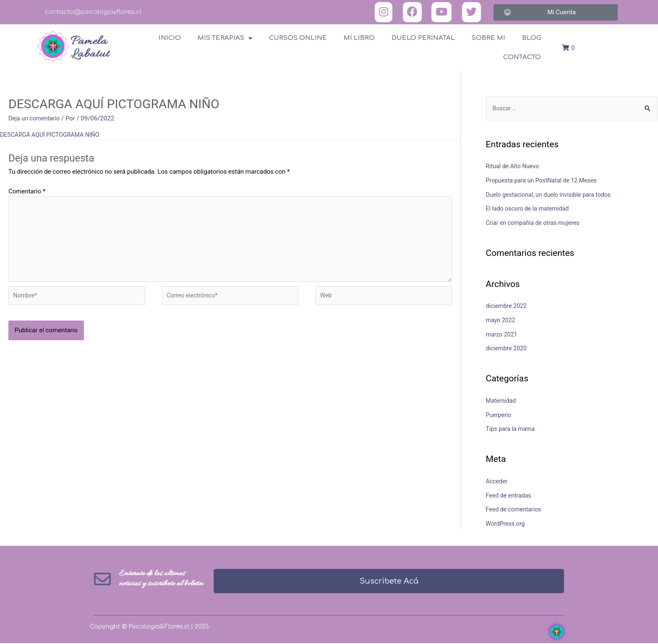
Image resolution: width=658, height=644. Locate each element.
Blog (531, 38)
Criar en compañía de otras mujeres (536, 224)
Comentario (27, 191)
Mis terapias (225, 38)
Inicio (170, 38)
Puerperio (499, 415)
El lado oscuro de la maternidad (530, 209)
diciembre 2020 (508, 349)
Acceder (497, 482)
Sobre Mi (488, 38)
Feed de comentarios (515, 510)
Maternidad (502, 401)
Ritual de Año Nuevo (514, 167)
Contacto (522, 57)
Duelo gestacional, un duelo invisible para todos (552, 195)
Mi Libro (359, 38)
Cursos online (298, 38)
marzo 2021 (503, 335)
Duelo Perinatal (423, 38)
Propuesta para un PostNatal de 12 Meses (545, 181)
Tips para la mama (512, 430)
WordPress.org (507, 524)
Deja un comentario (36, 118)
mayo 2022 (501, 321)
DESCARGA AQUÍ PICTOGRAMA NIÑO (53, 135)
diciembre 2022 (508, 307)
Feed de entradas (510, 496)
